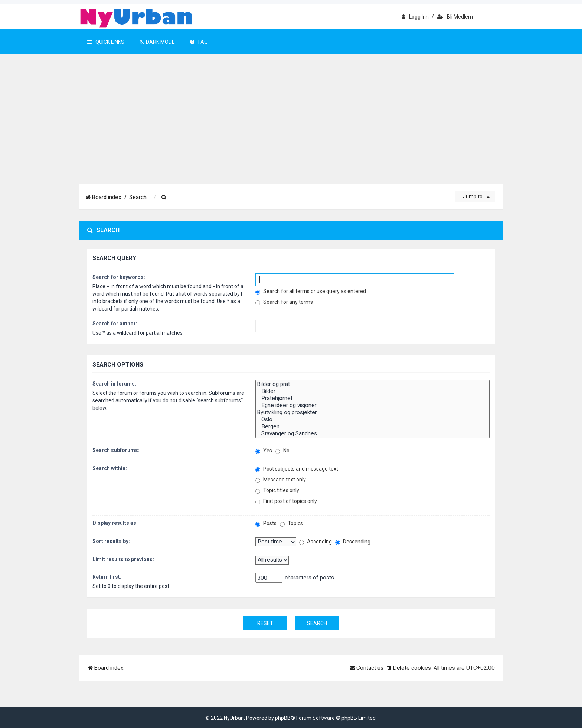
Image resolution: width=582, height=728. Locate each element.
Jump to (476, 196)
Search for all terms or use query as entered (311, 291)
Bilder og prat (372, 384)
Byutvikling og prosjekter (372, 412)
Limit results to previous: (123, 559)
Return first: (107, 577)
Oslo (372, 420)
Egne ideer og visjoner (372, 405)
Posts (266, 524)
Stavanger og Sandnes (372, 434)
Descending (353, 542)
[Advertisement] (291, 129)
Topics (291, 524)
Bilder (372, 391)
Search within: (110, 468)
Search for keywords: (119, 277)
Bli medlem (455, 17)
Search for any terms (284, 302)
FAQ (199, 42)
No (282, 451)
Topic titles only (277, 490)
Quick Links (106, 42)
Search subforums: (116, 450)
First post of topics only (286, 501)
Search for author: (115, 324)
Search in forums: (114, 384)
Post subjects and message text (297, 469)
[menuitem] (164, 198)
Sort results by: (111, 541)
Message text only (281, 480)
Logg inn (415, 17)
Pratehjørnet (372, 398)
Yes (264, 451)
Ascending (315, 542)
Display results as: (115, 523)
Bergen (372, 427)
